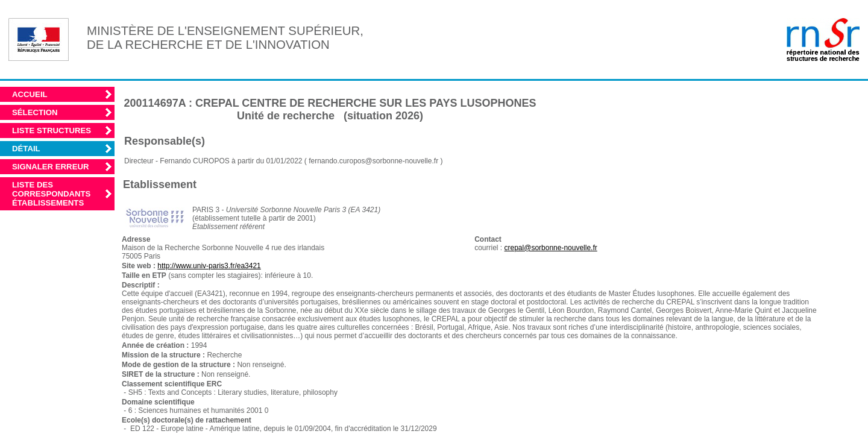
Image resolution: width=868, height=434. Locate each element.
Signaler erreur (51, 167)
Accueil (30, 94)
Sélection (35, 112)
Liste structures (52, 131)
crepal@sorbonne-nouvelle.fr (551, 248)
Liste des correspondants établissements (51, 194)
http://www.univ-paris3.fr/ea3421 (209, 266)
